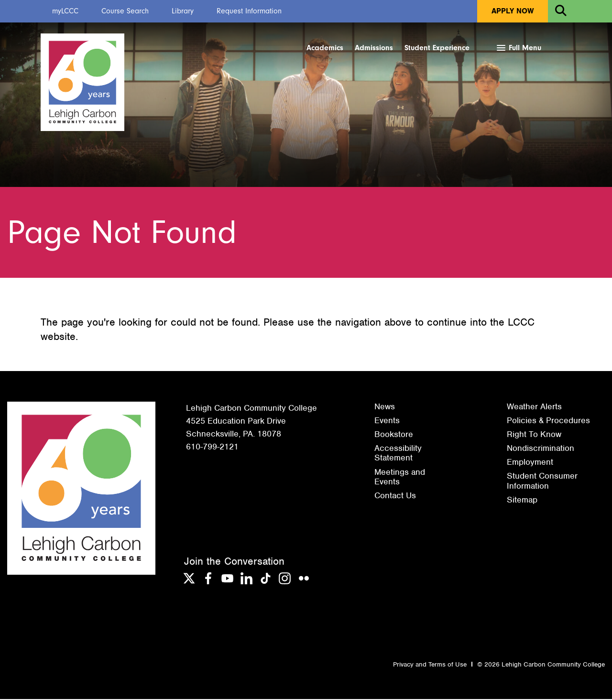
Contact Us (395, 496)
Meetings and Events (400, 477)
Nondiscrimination (541, 449)
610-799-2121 (212, 448)
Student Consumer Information (542, 481)
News (385, 407)
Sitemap (522, 501)
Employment (530, 463)
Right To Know (534, 435)
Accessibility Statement (398, 454)
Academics (325, 48)
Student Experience (437, 48)
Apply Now (513, 11)
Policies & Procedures (548, 421)
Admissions (374, 48)
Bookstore (394, 435)
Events (387, 421)
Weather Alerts (534, 407)
